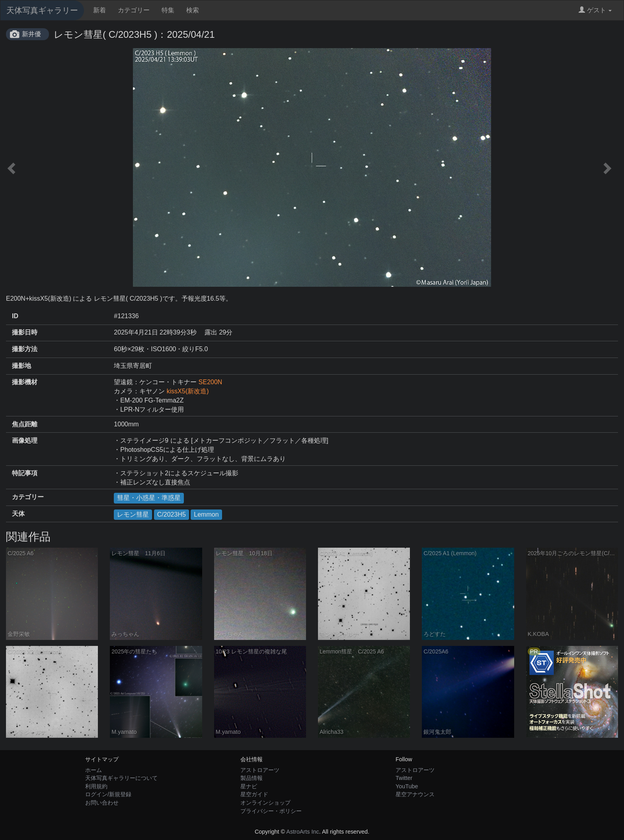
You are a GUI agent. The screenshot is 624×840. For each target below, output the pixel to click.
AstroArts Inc (302, 832)
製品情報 (252, 778)
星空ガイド (254, 794)
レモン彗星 (133, 514)
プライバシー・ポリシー (271, 811)
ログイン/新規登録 (108, 794)
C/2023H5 (172, 514)
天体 (18, 514)
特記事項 (25, 473)
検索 (193, 10)
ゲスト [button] (595, 10)
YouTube (407, 786)
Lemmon (206, 514)
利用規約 (96, 786)
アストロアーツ (260, 770)
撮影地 (21, 366)
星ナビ (249, 786)
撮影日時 (25, 332)
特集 (168, 10)
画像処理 (25, 440)
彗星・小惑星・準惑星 (149, 498)
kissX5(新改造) (188, 391)
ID (15, 316)
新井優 (31, 34)
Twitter (404, 778)
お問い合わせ (102, 803)
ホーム (94, 770)
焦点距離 (25, 424)
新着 (99, 10)
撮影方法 (25, 349)
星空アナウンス (415, 794)
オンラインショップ (265, 803)
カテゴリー (134, 10)
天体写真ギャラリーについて (121, 778)
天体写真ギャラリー (42, 10)
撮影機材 (25, 382)
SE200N (211, 382)
